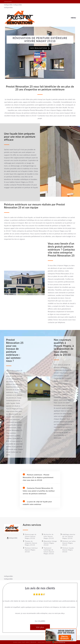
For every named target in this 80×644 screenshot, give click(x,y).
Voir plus (40, 627)
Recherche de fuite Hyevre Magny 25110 (48, 536)
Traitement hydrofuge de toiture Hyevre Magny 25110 (48, 551)
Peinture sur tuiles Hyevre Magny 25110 (68, 543)
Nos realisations (40, 48)
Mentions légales (45, 642)
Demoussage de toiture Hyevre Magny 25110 (30, 536)
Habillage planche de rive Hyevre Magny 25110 (68, 536)
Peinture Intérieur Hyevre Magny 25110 (30, 550)
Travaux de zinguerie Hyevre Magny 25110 (30, 543)
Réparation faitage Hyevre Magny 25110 (49, 543)
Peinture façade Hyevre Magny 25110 (67, 550)
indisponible (8, 5)
